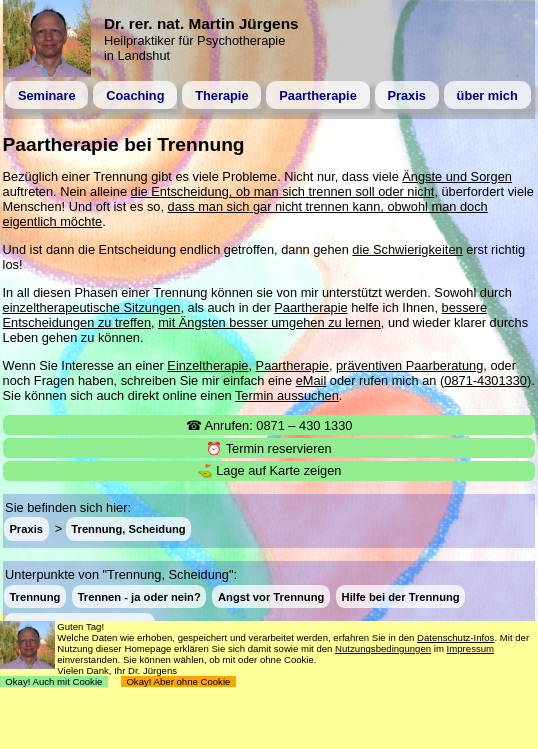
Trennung (34, 596)
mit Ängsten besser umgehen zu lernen (269, 322)
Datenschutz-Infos (455, 637)
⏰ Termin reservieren (268, 448)
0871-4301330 (485, 380)
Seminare (47, 95)
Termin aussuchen (287, 395)
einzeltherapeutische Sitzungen (92, 307)
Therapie (221, 95)
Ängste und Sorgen (457, 176)
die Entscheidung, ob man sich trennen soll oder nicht (283, 191)
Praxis (406, 95)
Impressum (470, 648)
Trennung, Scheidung (128, 529)
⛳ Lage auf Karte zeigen (269, 470)
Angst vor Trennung (271, 596)
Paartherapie (318, 95)
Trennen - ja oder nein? (139, 596)
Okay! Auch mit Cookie (54, 681)
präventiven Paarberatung (409, 365)
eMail (311, 380)
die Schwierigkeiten (407, 249)
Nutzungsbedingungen (383, 648)
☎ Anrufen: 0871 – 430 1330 (269, 425)
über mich (487, 95)
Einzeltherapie (207, 365)
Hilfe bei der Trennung (401, 596)
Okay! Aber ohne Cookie (178, 681)
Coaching (135, 95)
